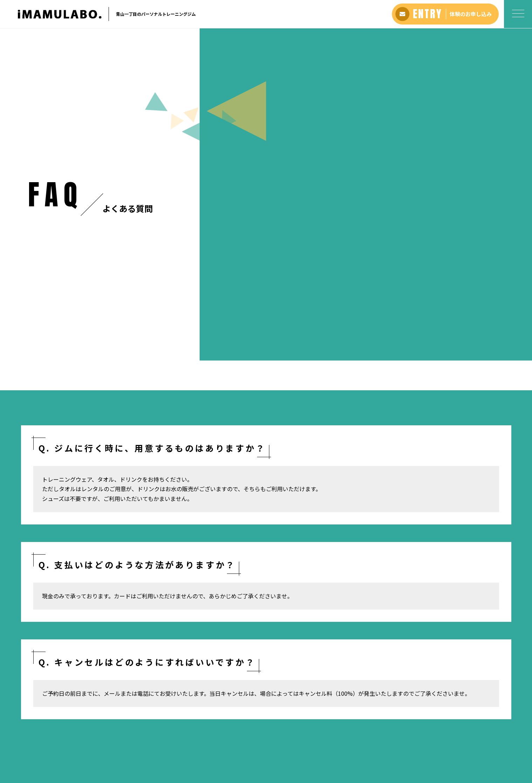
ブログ (288, 736)
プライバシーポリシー (360, 736)
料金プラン (204, 736)
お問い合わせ (316, 736)
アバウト (177, 736)
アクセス (266, 736)
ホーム (35, 511)
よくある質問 (236, 736)
